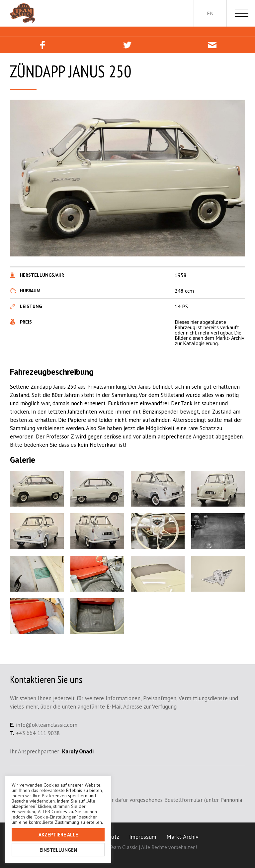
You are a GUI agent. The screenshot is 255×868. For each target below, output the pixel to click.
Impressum (143, 837)
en (210, 13)
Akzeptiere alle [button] (58, 835)
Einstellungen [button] (58, 850)
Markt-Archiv (182, 837)
